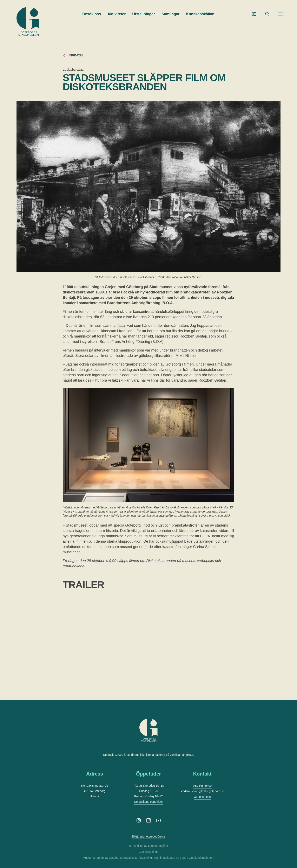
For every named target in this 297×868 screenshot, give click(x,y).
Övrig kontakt (202, 797)
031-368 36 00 (202, 786)
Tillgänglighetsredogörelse (149, 836)
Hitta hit (95, 796)
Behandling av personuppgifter (148, 846)
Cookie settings (148, 852)
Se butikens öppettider (148, 802)
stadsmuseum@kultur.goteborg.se (202, 791)
